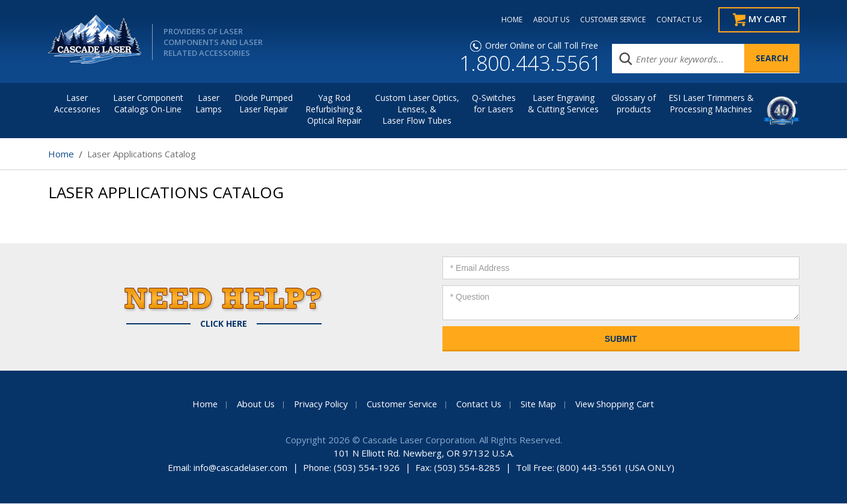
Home (61, 154)
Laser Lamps (209, 104)
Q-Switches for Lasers (494, 104)
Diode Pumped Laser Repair (264, 104)
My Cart (767, 20)
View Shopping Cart (619, 404)
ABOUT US (546, 20)
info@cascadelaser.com (241, 468)
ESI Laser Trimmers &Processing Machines (711, 104)
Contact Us (482, 404)
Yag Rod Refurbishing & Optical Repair (334, 110)
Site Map (542, 404)
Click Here (224, 324)
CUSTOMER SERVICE (608, 20)
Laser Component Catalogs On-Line (148, 104)
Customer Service (403, 404)
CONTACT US (674, 20)
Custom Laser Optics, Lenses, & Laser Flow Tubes (417, 110)
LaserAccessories (77, 104)
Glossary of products (634, 104)
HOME (507, 20)
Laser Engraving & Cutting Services (563, 104)
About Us (252, 404)
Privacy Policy (319, 404)
